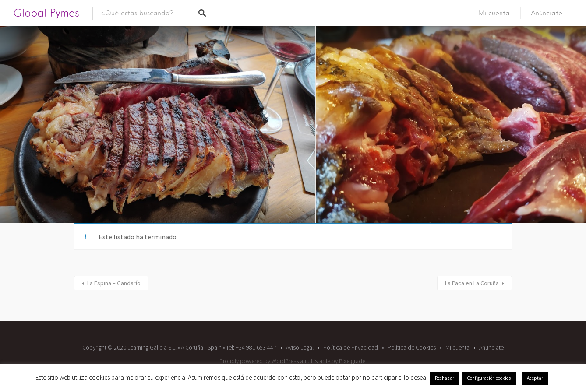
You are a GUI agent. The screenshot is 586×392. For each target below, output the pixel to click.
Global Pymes (46, 13)
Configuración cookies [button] (489, 378)
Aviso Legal (300, 347)
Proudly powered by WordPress (259, 361)
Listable (321, 361)
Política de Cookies (412, 347)
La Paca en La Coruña (472, 283)
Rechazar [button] (445, 378)
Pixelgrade (352, 361)
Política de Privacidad (351, 347)
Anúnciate (547, 13)
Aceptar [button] (535, 378)
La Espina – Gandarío (114, 283)
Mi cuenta (494, 13)
